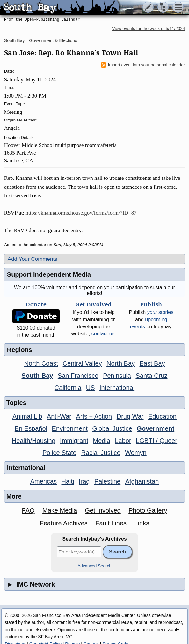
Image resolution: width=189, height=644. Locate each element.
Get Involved (103, 510)
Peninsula (117, 376)
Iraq (84, 481)
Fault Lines (111, 523)
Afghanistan (142, 481)
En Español (31, 428)
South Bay (15, 40)
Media (101, 441)
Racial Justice (101, 453)
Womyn (136, 453)
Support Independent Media (49, 274)
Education (162, 416)
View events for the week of (149, 29)
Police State (59, 453)
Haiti (68, 481)
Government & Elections (53, 40)
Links (142, 523)
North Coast (41, 363)
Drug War (130, 416)
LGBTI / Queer (156, 441)
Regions (20, 350)
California (68, 388)
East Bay (152, 363)
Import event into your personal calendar (143, 65)
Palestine (107, 481)
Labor (123, 441)
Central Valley (82, 363)
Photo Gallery (148, 510)
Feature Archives (64, 523)
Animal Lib (27, 416)
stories (160, 312)
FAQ (28, 510)
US (91, 388)
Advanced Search (94, 566)
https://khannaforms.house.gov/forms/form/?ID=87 (81, 213)
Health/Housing (34, 441)
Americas (44, 481)
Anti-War (59, 416)
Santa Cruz (151, 376)
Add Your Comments (33, 259)
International (117, 388)
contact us (103, 334)
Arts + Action (94, 416)
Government (156, 428)
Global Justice (112, 428)
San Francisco (78, 376)
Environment (70, 428)
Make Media (60, 510)
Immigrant (74, 441)
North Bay (121, 363)
